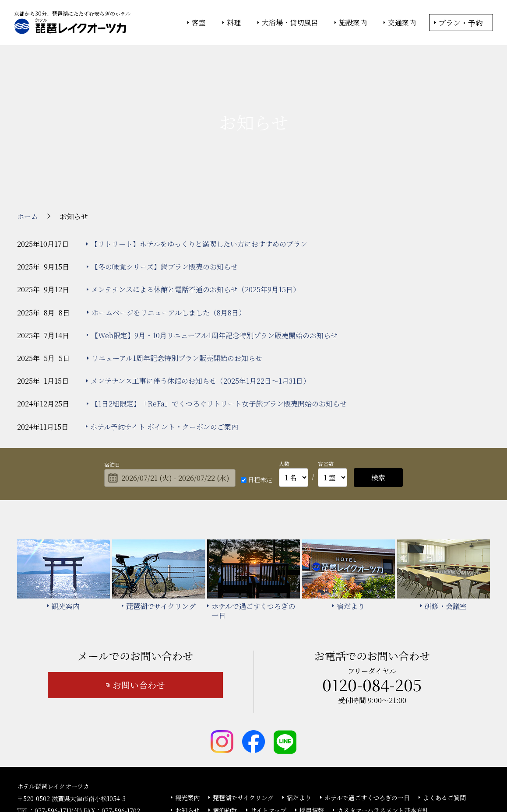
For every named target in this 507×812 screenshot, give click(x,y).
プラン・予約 (461, 23)
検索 (378, 418)
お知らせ (187, 751)
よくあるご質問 (444, 738)
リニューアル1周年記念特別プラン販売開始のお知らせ (177, 299)
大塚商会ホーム (132, 782)
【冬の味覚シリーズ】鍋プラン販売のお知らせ (164, 208)
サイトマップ (268, 751)
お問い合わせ (139, 626)
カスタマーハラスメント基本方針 (383, 751)
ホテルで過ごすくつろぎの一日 (367, 738)
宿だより (299, 738)
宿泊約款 (225, 751)
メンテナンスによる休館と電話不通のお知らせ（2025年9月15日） (195, 230)
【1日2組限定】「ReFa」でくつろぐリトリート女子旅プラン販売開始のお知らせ (219, 345)
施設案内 (353, 23)
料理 (234, 23)
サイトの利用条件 (378, 782)
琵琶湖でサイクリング (243, 738)
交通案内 (402, 23)
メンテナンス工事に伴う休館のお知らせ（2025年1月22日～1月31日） (200, 321)
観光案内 (187, 738)
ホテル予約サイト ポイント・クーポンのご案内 (164, 367)
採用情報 (312, 751)
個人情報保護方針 (325, 782)
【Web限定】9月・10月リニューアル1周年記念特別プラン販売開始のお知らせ (214, 276)
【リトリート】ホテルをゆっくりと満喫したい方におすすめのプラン (199, 184)
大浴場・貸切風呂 (290, 23)
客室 (199, 23)
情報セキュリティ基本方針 (261, 782)
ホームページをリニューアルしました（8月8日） (169, 253)
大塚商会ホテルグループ (190, 782)
